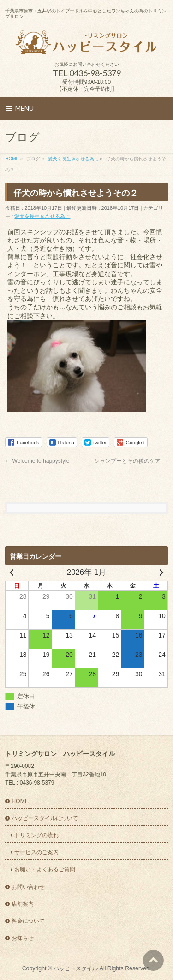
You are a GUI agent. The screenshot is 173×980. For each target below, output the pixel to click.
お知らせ (23, 938)
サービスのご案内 (36, 852)
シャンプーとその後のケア (131, 461)
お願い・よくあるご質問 (45, 869)
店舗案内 (23, 904)
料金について (28, 921)
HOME (20, 801)
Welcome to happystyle (37, 461)
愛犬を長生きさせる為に (42, 216)
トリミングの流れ (36, 835)
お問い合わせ (28, 887)
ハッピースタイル (76, 968)
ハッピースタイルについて (45, 818)
